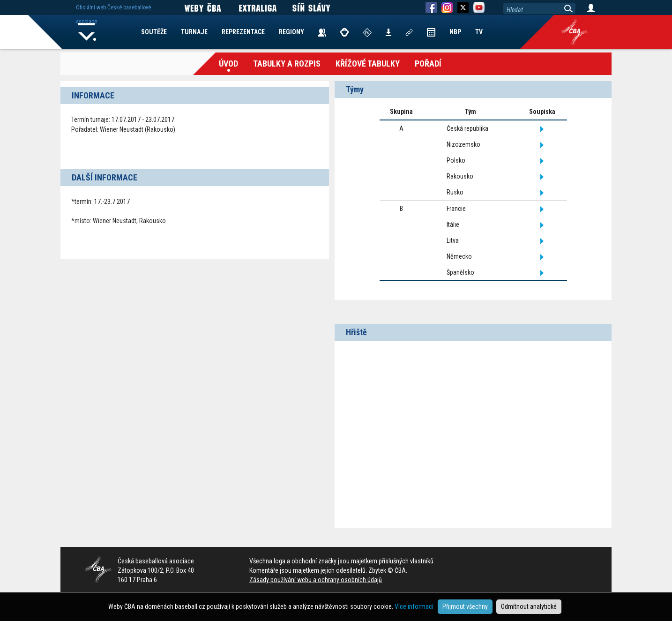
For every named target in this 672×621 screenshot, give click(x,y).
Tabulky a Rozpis (287, 64)
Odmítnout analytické (529, 606)
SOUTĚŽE (154, 32)
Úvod (228, 64)
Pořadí (428, 64)
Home (87, 32)
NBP (455, 32)
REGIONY (291, 32)
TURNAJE (194, 32)
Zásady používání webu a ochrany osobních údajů (316, 580)
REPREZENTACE (243, 32)
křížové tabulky (368, 64)
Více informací (414, 606)
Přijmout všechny (465, 606)
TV (479, 32)
